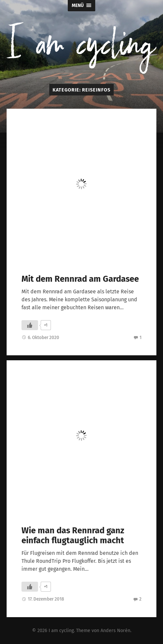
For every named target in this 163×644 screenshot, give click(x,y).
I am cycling (61, 631)
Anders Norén (115, 631)
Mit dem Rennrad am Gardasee (80, 279)
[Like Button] (30, 325)
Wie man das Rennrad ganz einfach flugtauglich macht (73, 536)
